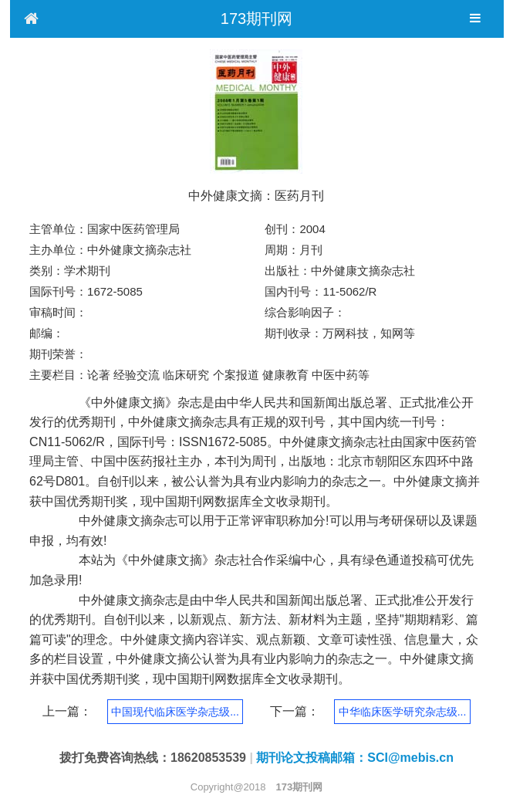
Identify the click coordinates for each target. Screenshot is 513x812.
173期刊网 (256, 19)
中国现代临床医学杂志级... (175, 712)
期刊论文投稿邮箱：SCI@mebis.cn (355, 758)
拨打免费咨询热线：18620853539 (153, 758)
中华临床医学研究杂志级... (403, 712)
